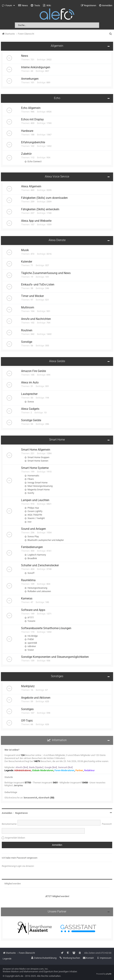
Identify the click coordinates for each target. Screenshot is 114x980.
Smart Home (57, 440)
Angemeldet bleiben (15, 838)
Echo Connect (33, 161)
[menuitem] (23, 6)
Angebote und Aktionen (36, 698)
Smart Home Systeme (35, 468)
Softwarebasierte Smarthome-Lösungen (46, 628)
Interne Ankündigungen (36, 67)
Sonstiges (57, 676)
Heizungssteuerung (36, 588)
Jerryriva (18, 785)
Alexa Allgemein (31, 186)
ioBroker (30, 646)
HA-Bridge (31, 636)
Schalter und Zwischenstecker (40, 565)
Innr (28, 522)
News (25, 56)
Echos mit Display (32, 119)
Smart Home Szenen (36, 461)
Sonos (29, 402)
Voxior (29, 650)
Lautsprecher (29, 394)
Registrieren (21, 813)
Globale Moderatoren (43, 770)
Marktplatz (28, 686)
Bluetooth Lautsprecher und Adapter (44, 540)
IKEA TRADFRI (33, 515)
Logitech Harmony (35, 555)
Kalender (27, 262)
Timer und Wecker (32, 296)
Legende (7, 959)
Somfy (29, 493)
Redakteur (89, 770)
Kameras (27, 599)
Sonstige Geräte (31, 420)
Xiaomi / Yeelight (35, 518)
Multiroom (28, 308)
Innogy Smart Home (36, 483)
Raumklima (28, 580)
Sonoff (30, 573)
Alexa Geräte (57, 361)
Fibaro (29, 479)
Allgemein (57, 46)
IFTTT (29, 618)
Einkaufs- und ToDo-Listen (38, 285)
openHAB (31, 643)
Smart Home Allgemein (36, 450)
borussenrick (31, 798)
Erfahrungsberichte (33, 142)
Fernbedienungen (32, 547)
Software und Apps (33, 610)
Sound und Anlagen (34, 529)
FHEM (29, 639)
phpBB (109, 974)
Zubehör (26, 154)
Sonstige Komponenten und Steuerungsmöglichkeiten (55, 657)
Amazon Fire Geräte (34, 371)
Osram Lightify (34, 511)
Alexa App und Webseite (36, 221)
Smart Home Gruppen (37, 457)
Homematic (32, 476)
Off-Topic (27, 721)
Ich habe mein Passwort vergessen (20, 858)
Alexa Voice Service (57, 177)
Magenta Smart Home (37, 490)
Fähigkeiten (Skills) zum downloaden (44, 198)
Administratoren (23, 770)
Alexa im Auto (30, 383)
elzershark (44, 798)
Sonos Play (32, 536)
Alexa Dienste (57, 240)
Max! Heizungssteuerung (39, 486)
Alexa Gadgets (30, 409)
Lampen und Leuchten (35, 500)
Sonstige (27, 342)
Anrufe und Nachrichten (36, 319)
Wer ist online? (12, 750)
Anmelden (7, 813)
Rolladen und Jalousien (38, 591)
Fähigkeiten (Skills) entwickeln (40, 209)
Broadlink (31, 558)
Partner (79, 770)
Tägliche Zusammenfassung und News (46, 273)
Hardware (27, 131)
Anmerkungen (30, 79)
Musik (25, 250)
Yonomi (30, 621)
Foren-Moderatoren (64, 770)
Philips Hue (32, 508)
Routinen (27, 330)
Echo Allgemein (31, 108)
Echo (57, 98)
